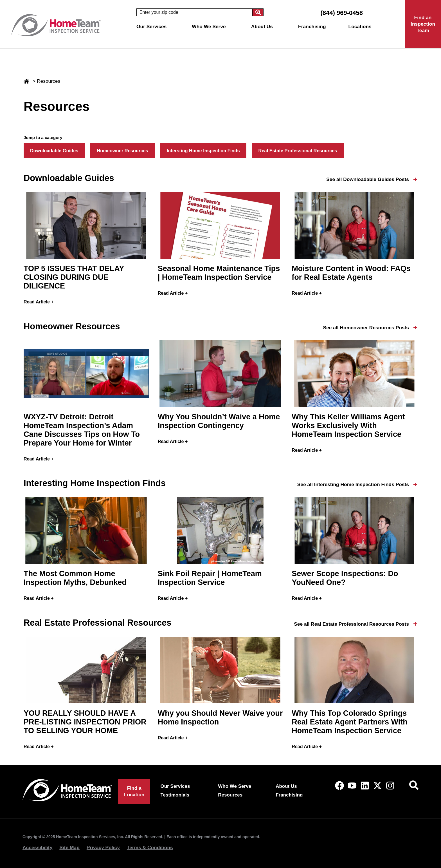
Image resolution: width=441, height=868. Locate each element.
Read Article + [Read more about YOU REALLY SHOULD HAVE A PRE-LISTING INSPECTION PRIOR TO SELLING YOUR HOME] (39, 747)
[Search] (258, 12)
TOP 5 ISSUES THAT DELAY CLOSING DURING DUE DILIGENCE (74, 277)
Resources (230, 795)
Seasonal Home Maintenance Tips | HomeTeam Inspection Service (219, 273)
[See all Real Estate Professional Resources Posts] (415, 624)
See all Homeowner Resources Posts (366, 328)
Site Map (69, 847)
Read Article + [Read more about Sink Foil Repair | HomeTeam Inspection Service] (173, 598)
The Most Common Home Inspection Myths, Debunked (75, 578)
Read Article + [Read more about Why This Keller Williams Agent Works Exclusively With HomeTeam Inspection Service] (307, 450)
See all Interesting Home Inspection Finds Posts (353, 484)
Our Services (153, 26)
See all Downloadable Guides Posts (368, 179)
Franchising (312, 26)
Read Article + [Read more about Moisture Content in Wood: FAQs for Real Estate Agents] (307, 293)
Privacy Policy (103, 847)
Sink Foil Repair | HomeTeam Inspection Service (210, 578)
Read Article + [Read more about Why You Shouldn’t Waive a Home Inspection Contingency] (173, 441)
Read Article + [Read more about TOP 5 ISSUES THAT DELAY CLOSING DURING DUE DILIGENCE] (39, 302)
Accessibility (37, 847)
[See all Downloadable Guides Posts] (415, 179)
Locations (361, 26)
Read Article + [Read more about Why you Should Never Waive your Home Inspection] (173, 738)
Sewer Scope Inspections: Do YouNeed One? (345, 578)
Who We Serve (210, 26)
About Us (263, 26)
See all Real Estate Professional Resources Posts (351, 624)
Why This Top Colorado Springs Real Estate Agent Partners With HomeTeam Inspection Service (349, 722)
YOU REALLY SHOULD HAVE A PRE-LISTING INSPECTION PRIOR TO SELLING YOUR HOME (85, 722)
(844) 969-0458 (341, 13)
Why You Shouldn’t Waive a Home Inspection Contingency (219, 421)
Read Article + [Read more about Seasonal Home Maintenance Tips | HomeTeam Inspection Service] (173, 293)
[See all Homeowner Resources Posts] (415, 327)
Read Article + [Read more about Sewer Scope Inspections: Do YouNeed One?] (307, 598)
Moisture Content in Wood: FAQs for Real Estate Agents (351, 273)
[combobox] (194, 12)
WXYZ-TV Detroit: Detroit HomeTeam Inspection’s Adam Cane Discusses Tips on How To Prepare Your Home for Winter (82, 430)
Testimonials (175, 795)
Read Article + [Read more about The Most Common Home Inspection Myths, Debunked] (39, 598)
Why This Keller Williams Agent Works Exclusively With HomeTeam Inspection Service (348, 426)
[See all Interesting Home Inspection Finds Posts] (415, 485)
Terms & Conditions (150, 847)
